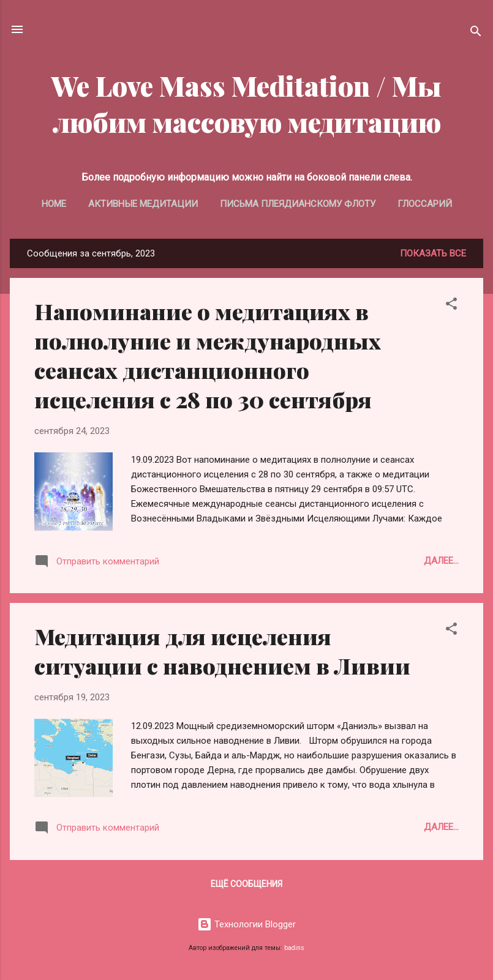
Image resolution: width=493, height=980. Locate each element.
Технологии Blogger (246, 924)
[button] (451, 306)
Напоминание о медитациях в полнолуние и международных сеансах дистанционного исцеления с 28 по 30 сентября (208, 355)
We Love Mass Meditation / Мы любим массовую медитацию (246, 103)
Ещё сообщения (246, 884)
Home (54, 204)
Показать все (433, 253)
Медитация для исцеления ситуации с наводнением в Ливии (222, 651)
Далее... (441, 561)
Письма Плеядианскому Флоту (298, 204)
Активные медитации (143, 204)
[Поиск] (476, 33)
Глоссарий (425, 204)
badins (294, 948)
